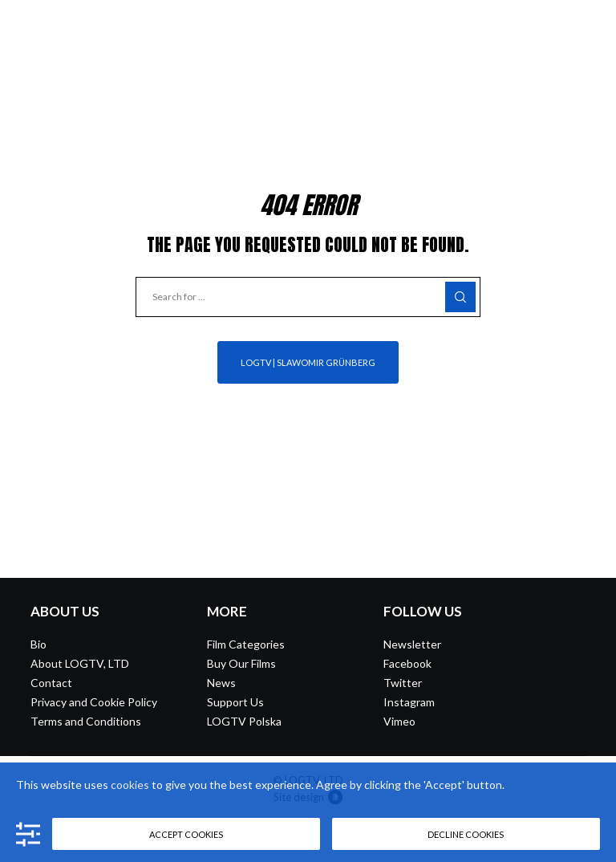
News (221, 683)
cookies (130, 785)
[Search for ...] (308, 297)
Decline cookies (466, 834)
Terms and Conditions (86, 721)
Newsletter (412, 644)
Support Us (235, 702)
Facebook (407, 663)
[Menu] (590, 24)
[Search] (460, 297)
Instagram (409, 702)
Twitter (403, 683)
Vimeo (399, 721)
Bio (38, 644)
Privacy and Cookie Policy (94, 702)
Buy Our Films (241, 663)
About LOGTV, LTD (80, 663)
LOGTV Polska (244, 721)
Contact (51, 683)
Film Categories (246, 644)
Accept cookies (186, 834)
